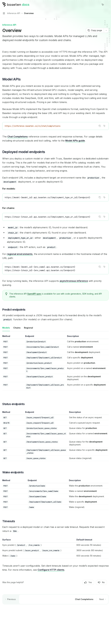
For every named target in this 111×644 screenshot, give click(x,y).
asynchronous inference (74, 281)
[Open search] (97, 5)
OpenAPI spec (34, 294)
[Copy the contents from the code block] (100, 126)
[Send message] (105, 610)
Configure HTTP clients (51, 570)
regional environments (20, 254)
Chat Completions (18, 137)
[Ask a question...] (55, 609)
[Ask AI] (104, 126)
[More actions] (107, 5)
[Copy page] (95, 30)
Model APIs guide (75, 141)
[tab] (6, 328)
